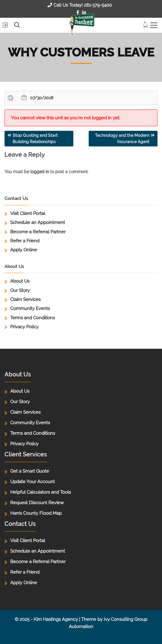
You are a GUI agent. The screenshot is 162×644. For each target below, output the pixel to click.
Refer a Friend (25, 241)
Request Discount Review (37, 503)
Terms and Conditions (33, 318)
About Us (20, 281)
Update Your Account (32, 482)
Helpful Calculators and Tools (41, 492)
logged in (40, 172)
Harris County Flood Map (36, 513)
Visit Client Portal (28, 213)
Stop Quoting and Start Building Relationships (35, 138)
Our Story (20, 290)
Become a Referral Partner (38, 232)
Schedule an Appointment (38, 222)
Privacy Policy (24, 327)
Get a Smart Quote (30, 471)
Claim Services (25, 299)
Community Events (30, 308)
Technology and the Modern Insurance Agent (122, 138)
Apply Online (24, 250)
